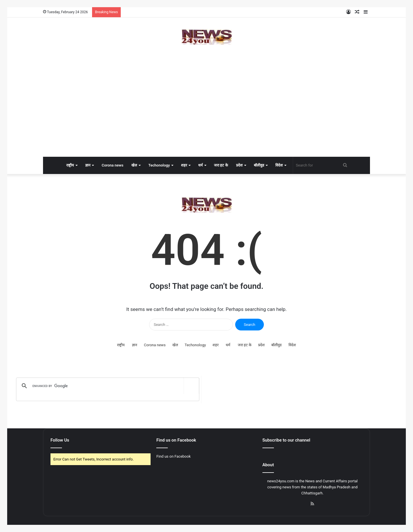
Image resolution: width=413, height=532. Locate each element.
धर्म (200, 165)
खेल (134, 165)
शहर (184, 165)
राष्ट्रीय (70, 165)
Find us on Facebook (173, 456)
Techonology (159, 165)
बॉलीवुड (259, 165)
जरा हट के (221, 165)
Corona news (112, 165)
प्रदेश (239, 165)
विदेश (279, 165)
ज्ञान (88, 165)
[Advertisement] (206, 111)
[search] (106, 386)
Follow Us (60, 440)
